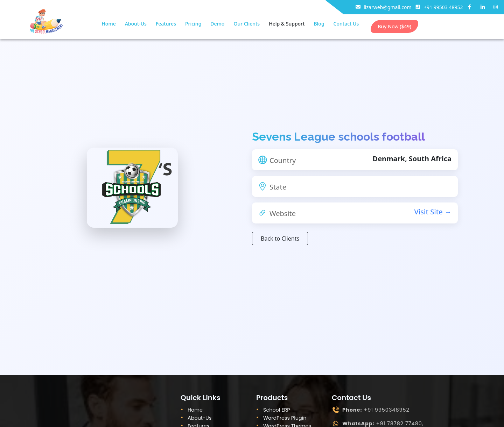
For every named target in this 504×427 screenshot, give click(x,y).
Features (166, 24)
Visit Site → (433, 212)
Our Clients (247, 24)
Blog (319, 24)
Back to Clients (280, 239)
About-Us (136, 24)
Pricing (193, 24)
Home (108, 24)
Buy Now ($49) (394, 26)
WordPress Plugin (285, 418)
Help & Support (287, 24)
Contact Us (346, 24)
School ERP (277, 410)
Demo (217, 24)
